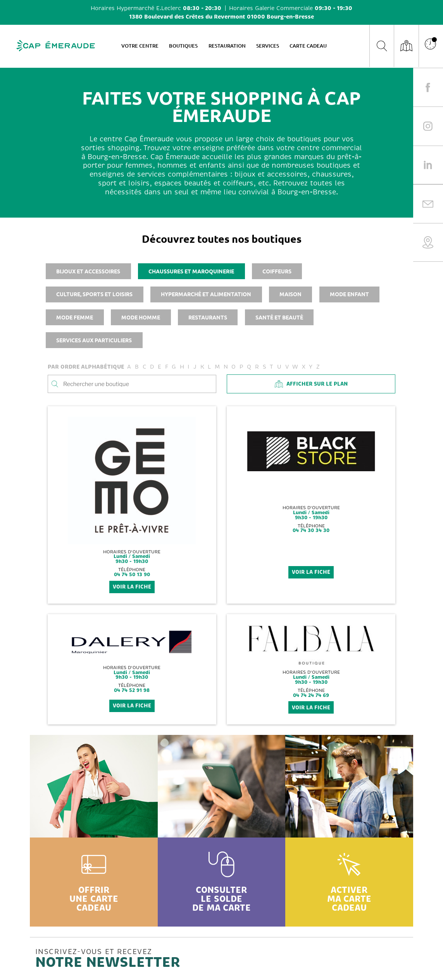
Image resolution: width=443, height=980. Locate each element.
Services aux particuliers (94, 340)
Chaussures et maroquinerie (191, 271)
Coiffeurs (277, 271)
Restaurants (208, 317)
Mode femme (75, 317)
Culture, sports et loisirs (94, 294)
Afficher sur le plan (311, 384)
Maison (290, 294)
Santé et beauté (279, 317)
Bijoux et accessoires (88, 271)
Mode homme (141, 317)
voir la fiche (132, 587)
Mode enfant (349, 294)
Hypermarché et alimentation (206, 294)
